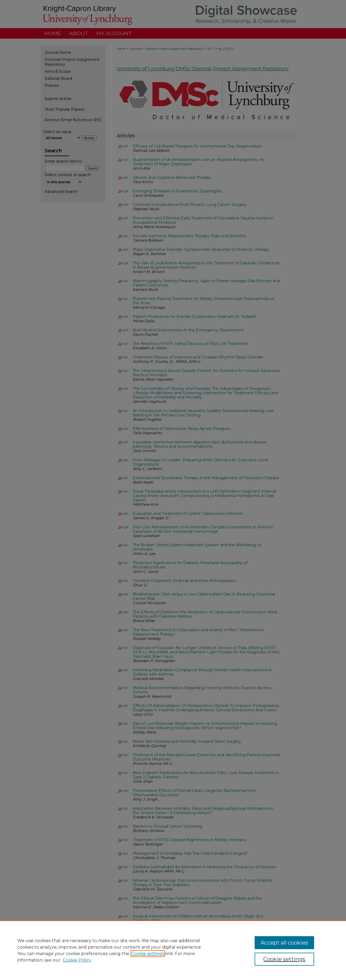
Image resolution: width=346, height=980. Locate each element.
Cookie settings (148, 954)
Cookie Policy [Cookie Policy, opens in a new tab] (77, 960)
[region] (173, 950)
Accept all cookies (284, 943)
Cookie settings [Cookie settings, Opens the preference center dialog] (284, 959)
